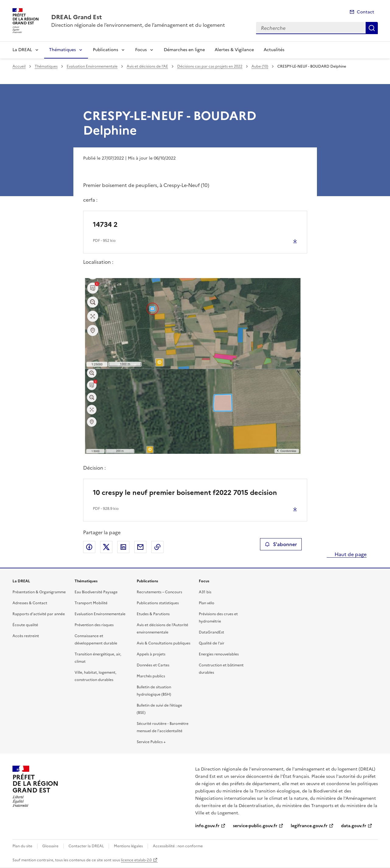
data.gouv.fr (354, 826)
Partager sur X (106, 547)
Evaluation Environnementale (92, 66)
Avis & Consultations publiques (163, 643)
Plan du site (22, 846)
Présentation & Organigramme (39, 592)
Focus (141, 50)
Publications (105, 50)
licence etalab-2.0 (136, 860)
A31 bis (205, 592)
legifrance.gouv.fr (309, 826)
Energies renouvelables (219, 654)
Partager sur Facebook (89, 547)
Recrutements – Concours (159, 592)
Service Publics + (151, 742)
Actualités (274, 50)
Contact (365, 12)
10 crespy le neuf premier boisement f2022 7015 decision (185, 493)
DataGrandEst (211, 632)
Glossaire (50, 846)
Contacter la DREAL (86, 846)
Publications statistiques (158, 603)
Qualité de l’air (212, 643)
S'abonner (281, 544)
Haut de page (350, 554)
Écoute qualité (25, 625)
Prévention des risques (94, 625)
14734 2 (105, 225)
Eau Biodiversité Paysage (96, 592)
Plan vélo (207, 603)
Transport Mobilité (91, 603)
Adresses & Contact (30, 603)
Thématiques (62, 50)
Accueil (19, 66)
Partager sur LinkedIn (123, 547)
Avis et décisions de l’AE (147, 66)
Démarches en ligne (184, 50)
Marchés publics (151, 676)
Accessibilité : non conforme (178, 846)
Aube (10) (260, 66)
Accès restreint (26, 636)
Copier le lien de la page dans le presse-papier (157, 547)
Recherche (372, 28)
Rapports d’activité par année (39, 614)
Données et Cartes (153, 665)
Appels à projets (151, 654)
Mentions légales (128, 846)
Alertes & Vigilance (234, 50)
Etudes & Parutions (153, 614)
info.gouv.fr (207, 826)
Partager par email (140, 547)
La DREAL (22, 50)
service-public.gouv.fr (255, 826)
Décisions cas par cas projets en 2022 (210, 66)
